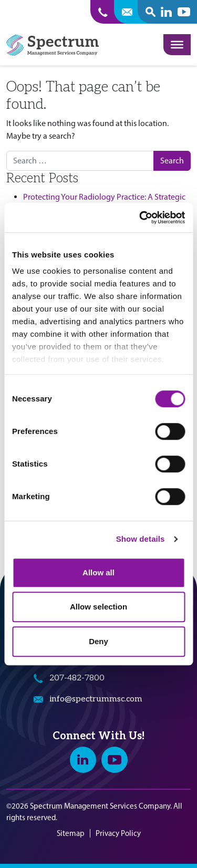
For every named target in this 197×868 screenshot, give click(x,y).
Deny (98, 641)
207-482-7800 (77, 678)
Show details (141, 539)
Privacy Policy (118, 833)
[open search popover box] (151, 12)
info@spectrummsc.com (96, 699)
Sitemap (71, 833)
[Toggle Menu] (177, 45)
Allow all (98, 572)
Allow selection (98, 607)
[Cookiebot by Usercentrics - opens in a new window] (140, 218)
